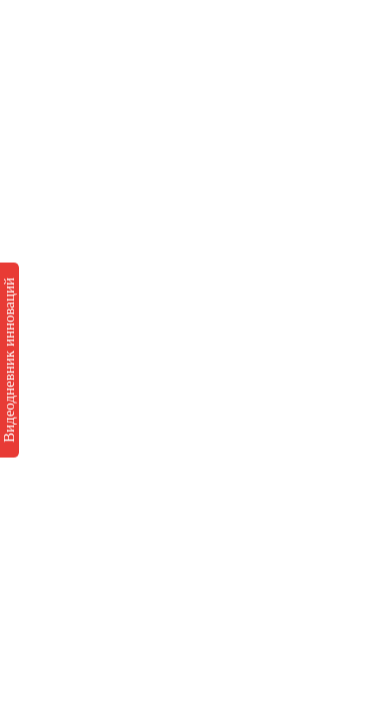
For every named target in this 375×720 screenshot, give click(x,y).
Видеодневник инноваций (9, 359)
